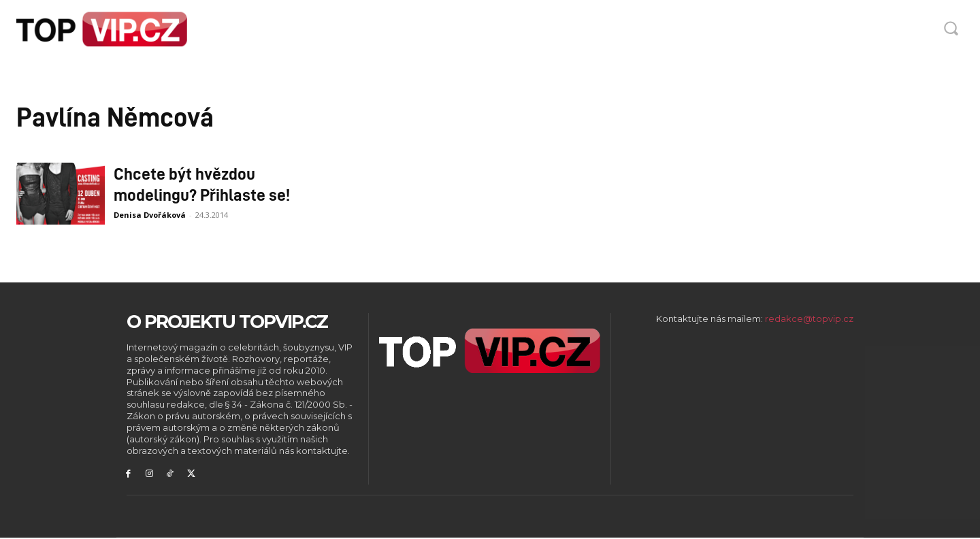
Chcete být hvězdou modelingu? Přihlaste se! (202, 183)
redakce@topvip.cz (809, 318)
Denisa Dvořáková (150, 215)
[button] (951, 28)
